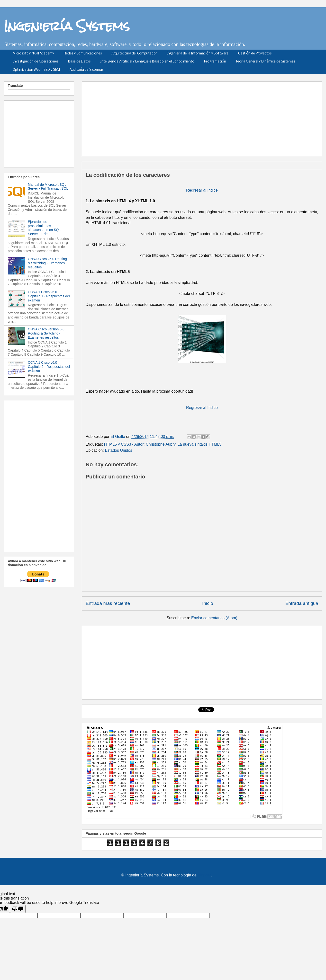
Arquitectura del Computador (134, 54)
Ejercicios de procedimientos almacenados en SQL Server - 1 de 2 (44, 228)
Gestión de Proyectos (255, 54)
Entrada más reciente (108, 603)
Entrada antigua (302, 603)
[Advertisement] (185, 117)
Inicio (208, 603)
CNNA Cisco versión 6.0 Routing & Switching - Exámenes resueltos (46, 333)
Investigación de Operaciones (36, 62)
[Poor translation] (18, 909)
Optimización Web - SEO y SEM (36, 70)
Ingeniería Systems (67, 26)
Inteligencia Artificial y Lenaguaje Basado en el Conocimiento (147, 62)
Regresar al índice (202, 190)
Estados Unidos (118, 450)
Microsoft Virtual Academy (33, 54)
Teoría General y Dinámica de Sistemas (265, 62)
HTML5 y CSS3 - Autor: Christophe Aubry (140, 444)
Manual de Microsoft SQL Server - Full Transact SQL (48, 187)
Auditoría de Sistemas (86, 70)
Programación (215, 62)
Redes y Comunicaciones (83, 54)
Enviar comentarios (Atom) (214, 618)
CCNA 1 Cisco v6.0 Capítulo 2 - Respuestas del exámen (49, 367)
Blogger (204, 875)
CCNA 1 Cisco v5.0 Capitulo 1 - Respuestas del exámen (49, 296)
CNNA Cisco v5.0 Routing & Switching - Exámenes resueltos (47, 263)
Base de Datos (79, 62)
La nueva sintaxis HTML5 (200, 444)
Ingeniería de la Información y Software (198, 54)
